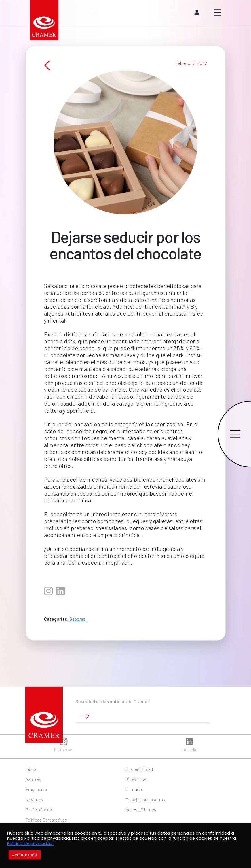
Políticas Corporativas (46, 820)
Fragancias (36, 789)
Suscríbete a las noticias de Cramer (112, 701)
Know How (136, 779)
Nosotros (34, 800)
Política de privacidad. (30, 843)
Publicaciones (39, 810)
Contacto (134, 789)
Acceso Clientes (141, 810)
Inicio (31, 769)
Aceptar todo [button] (25, 855)
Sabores (77, 623)
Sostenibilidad (139, 769)
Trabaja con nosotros (145, 800)
